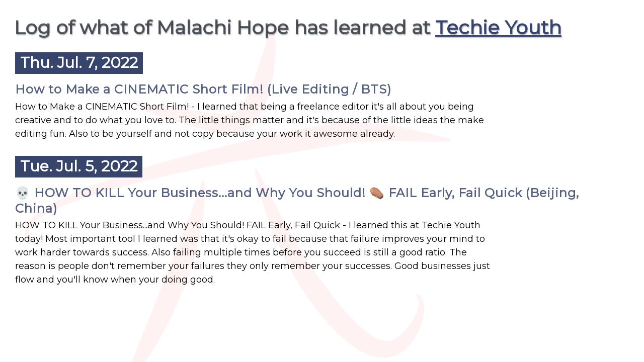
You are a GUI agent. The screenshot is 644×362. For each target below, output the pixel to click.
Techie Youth (498, 27)
